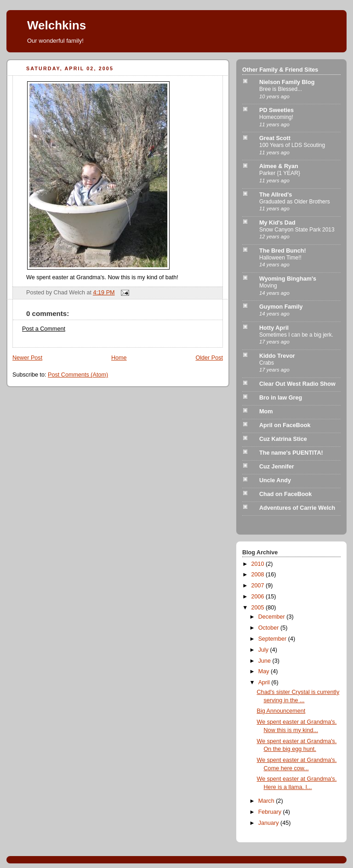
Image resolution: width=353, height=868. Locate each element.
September (273, 639)
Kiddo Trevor (277, 356)
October (269, 628)
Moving (268, 286)
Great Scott (275, 138)
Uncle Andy (275, 480)
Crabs (267, 363)
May (265, 671)
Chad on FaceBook (285, 494)
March (267, 801)
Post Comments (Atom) (78, 375)
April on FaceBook (285, 425)
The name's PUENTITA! (291, 453)
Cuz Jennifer (277, 467)
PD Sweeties (276, 110)
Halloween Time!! (280, 258)
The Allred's (276, 195)
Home (119, 358)
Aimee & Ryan (279, 166)
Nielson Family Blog (287, 82)
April (265, 682)
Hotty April (274, 328)
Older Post (209, 358)
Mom (266, 411)
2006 (259, 597)
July (264, 650)
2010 (259, 564)
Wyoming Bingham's (288, 279)
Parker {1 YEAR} (280, 173)
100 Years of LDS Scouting (292, 145)
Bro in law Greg (281, 398)
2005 (259, 608)
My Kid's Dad (277, 223)
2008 (259, 575)
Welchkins (57, 25)
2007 (259, 586)
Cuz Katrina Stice (283, 439)
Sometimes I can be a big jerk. (296, 335)
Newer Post (27, 358)
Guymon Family (281, 307)
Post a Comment (44, 329)
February (271, 812)
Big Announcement (281, 711)
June (265, 661)
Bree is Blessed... (281, 89)
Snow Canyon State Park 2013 (297, 230)
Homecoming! (276, 117)
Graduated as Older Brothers (295, 202)
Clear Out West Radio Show (297, 384)
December (273, 617)
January (269, 823)
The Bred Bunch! (283, 251)
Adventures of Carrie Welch (297, 508)
